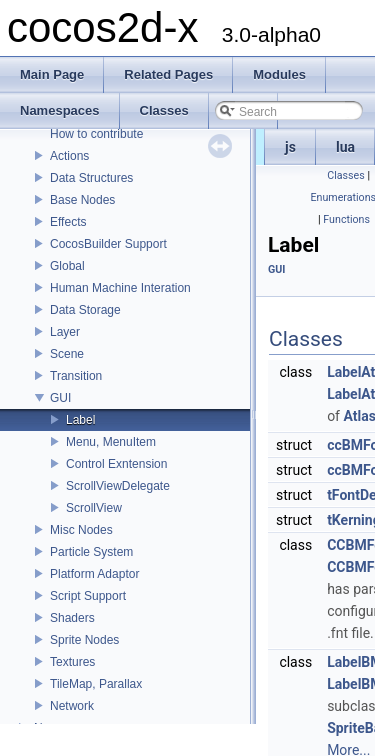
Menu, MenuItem (111, 442)
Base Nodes (82, 200)
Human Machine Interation (120, 288)
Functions (346, 219)
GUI (60, 398)
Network (72, 706)
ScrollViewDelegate (118, 486)
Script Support (88, 596)
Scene (67, 354)
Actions (69, 156)
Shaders (72, 618)
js (290, 147)
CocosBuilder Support (108, 244)
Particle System (91, 552)
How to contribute (96, 134)
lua (345, 147)
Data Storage (85, 310)
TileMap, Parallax (96, 684)
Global (67, 266)
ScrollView (94, 508)
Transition (76, 376)
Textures (72, 662)
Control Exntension (116, 464)
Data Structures (91, 178)
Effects (68, 222)
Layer (65, 332)
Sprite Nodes (84, 640)
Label (80, 420)
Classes (345, 175)
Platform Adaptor (94, 574)
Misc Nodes (81, 530)
